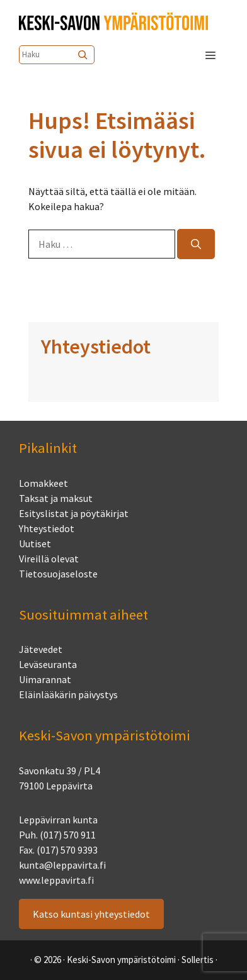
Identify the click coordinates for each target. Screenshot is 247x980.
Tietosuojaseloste (58, 574)
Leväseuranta (48, 664)
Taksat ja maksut (56, 498)
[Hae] (196, 244)
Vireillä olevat (49, 559)
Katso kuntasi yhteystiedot (91, 914)
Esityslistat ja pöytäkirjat (74, 513)
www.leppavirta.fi (56, 880)
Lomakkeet (43, 483)
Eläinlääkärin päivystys (68, 694)
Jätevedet (41, 649)
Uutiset (35, 543)
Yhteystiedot (47, 528)
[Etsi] (84, 55)
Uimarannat (45, 679)
